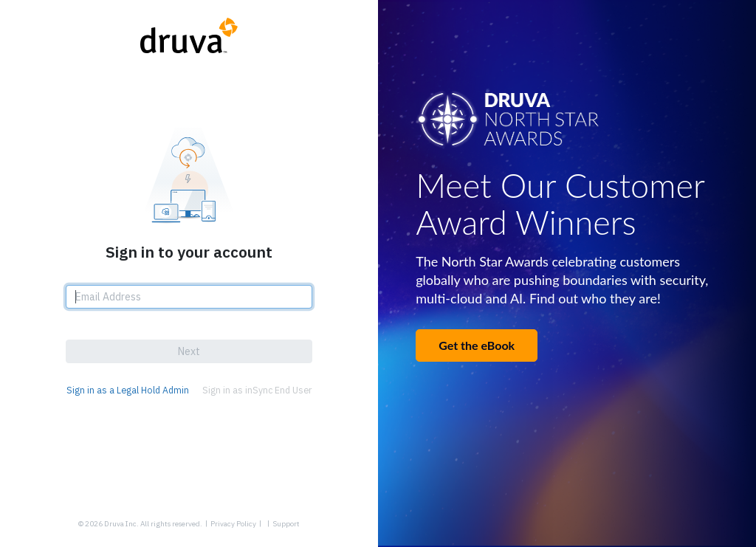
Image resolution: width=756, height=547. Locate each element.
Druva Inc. (121, 524)
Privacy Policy (233, 524)
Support (286, 524)
